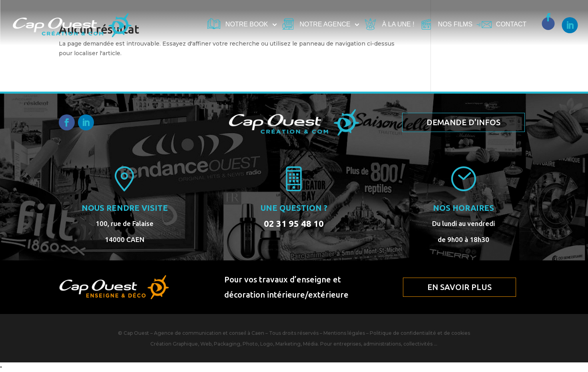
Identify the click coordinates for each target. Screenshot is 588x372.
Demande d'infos (463, 122)
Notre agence (325, 25)
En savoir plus (459, 287)
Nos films (455, 25)
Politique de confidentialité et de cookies (420, 333)
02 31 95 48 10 (294, 223)
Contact (511, 25)
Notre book (247, 25)
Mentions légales (344, 333)
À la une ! (398, 25)
